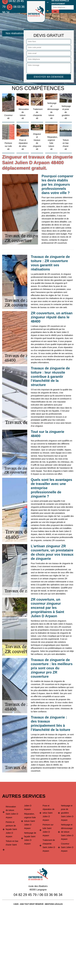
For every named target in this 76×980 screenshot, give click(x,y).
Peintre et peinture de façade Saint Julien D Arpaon (11, 829)
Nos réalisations (15, 33)
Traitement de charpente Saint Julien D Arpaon (49, 845)
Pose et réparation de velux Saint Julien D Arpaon (49, 813)
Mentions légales (54, 904)
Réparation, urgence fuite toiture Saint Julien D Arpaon (30, 821)
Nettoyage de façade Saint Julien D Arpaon (30, 838)
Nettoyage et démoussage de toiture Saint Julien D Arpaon (67, 832)
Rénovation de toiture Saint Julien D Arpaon (12, 812)
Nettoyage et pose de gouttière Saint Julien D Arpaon (67, 813)
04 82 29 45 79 (25, 895)
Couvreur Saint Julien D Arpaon (67, 847)
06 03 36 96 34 (51, 895)
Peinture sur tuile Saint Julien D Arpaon (48, 830)
